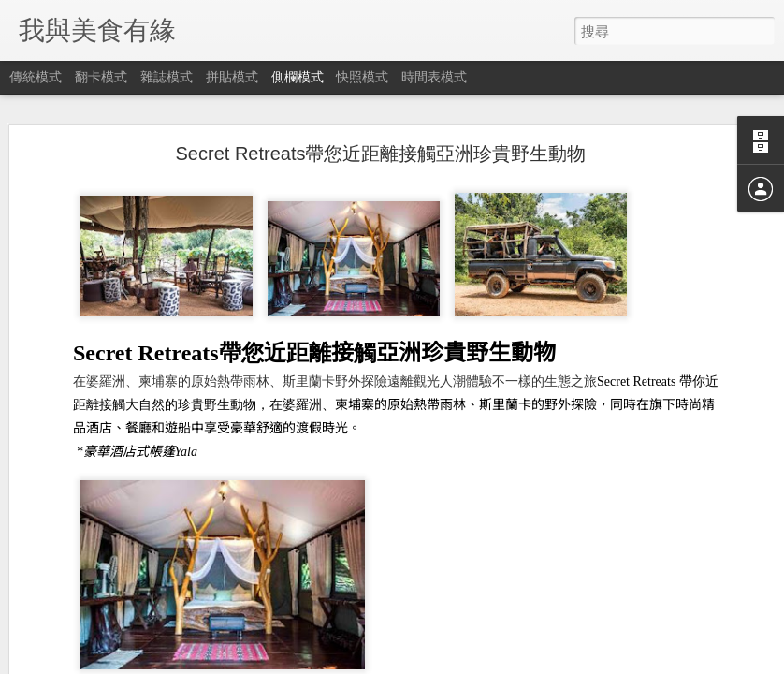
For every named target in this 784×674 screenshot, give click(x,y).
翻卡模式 (101, 77)
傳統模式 (36, 77)
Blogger (428, 662)
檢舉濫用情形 (483, 662)
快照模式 (362, 77)
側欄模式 (298, 77)
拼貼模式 (232, 77)
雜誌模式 (167, 77)
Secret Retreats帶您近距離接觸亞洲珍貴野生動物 (381, 125)
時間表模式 (434, 77)
